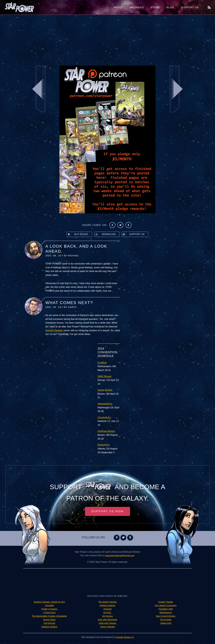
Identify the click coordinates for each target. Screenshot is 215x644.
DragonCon (104, 445)
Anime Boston (105, 390)
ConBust (102, 363)
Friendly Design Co (125, 638)
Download (105, 234)
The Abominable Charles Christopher (49, 616)
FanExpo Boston (106, 431)
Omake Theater (166, 602)
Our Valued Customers (166, 606)
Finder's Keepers (49, 609)
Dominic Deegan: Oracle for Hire (49, 602)
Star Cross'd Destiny (166, 616)
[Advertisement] (107, 38)
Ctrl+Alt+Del (49, 624)
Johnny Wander (107, 627)
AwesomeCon (105, 404)
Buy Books (77, 234)
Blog (170, 7)
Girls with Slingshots (107, 620)
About (118, 7)
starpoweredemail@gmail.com (120, 556)
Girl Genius (107, 616)
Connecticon (104, 417)
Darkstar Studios (49, 627)
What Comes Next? (69, 303)
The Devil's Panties (107, 602)
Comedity (49, 606)
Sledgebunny (166, 613)
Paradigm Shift (166, 609)
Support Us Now (107, 512)
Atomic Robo (49, 620)
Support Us (190, 7)
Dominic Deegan (54, 330)
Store (155, 7)
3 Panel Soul (49, 613)
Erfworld (108, 609)
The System (166, 620)
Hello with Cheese (108, 624)
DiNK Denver (104, 376)
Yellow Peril (166, 624)
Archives (137, 7)
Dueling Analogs (107, 606)
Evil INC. (107, 613)
